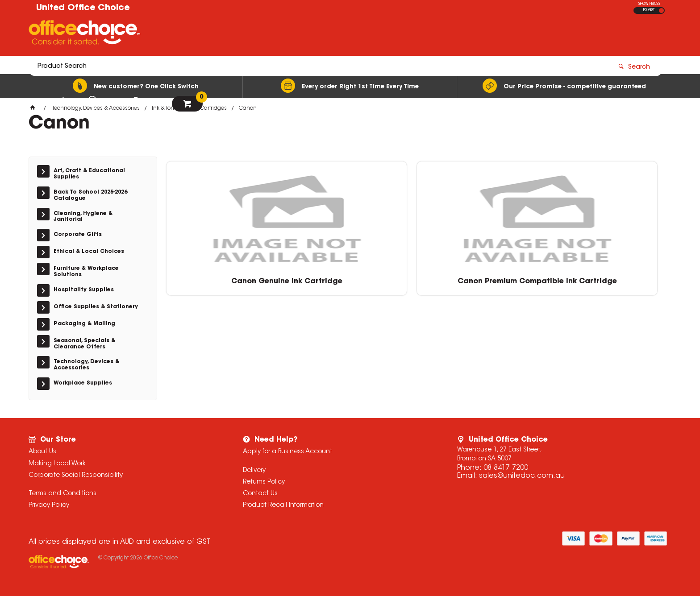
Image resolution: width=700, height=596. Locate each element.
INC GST (661, 10)
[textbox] (298, 34)
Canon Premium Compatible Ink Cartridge (353, 281)
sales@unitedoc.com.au (522, 476)
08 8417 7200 (506, 468)
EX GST (649, 10)
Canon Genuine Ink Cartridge (225, 281)
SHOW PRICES (649, 4)
